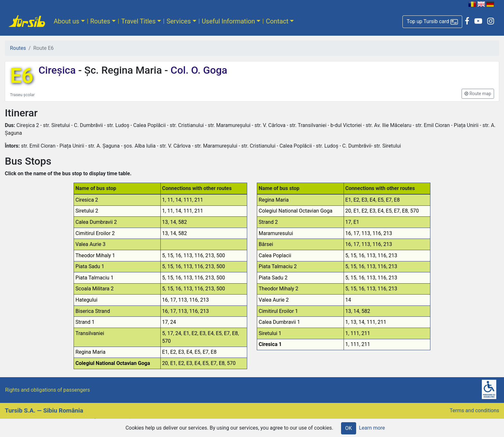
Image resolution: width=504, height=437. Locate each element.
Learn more (372, 428)
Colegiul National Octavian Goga (113, 363)
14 (178, 200)
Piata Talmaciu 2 (278, 266)
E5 (219, 333)
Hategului (86, 300)
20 (165, 363)
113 (188, 255)
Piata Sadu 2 (273, 278)
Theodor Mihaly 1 (95, 255)
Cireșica (59, 70)
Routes (100, 21)
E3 (203, 333)
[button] (432, 22)
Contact (277, 21)
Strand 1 (85, 322)
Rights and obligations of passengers (48, 390)
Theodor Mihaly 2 (279, 289)
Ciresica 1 (270, 344)
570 (166, 341)
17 (173, 300)
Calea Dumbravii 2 (96, 222)
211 (199, 200)
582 (183, 222)
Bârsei (266, 244)
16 (178, 255)
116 (199, 255)
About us (67, 21)
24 (173, 322)
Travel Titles (138, 21)
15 (170, 255)
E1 (186, 333)
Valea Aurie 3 (91, 244)
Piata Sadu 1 (90, 266)
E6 (22, 76)
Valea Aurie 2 (274, 300)
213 (210, 255)
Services (179, 21)
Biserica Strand (93, 311)
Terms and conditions (474, 410)
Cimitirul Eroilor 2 (95, 233)
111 (188, 200)
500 (221, 255)
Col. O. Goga (198, 70)
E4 (211, 333)
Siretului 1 (270, 333)
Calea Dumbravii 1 (279, 322)
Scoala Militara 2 (95, 289)
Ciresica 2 (87, 200)
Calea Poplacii (275, 255)
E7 (227, 333)
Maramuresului (276, 233)
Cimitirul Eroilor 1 (278, 311)
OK (349, 428)
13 (165, 222)
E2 (194, 333)
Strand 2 (268, 222)
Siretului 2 (87, 211)
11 (170, 200)
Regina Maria (90, 352)
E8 (235, 333)
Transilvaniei (90, 333)
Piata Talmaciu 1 (94, 278)
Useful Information (229, 21)
